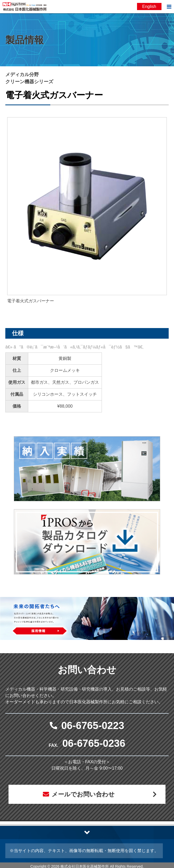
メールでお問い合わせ (83, 794)
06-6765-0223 (93, 726)
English (149, 6)
